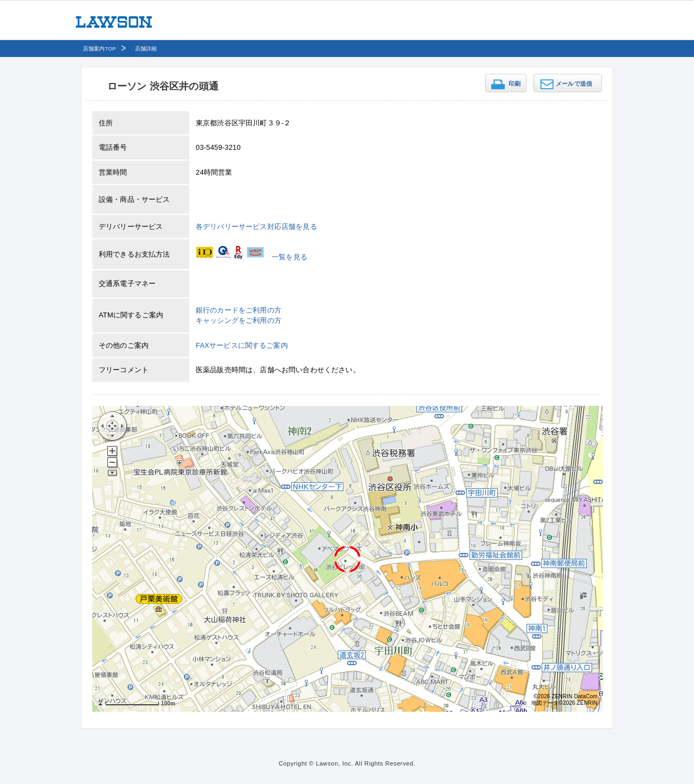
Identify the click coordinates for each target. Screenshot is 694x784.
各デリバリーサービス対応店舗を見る (256, 227)
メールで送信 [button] (574, 84)
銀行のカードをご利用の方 (239, 310)
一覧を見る (290, 257)
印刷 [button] (515, 84)
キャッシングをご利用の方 (239, 320)
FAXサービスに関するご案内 (242, 345)
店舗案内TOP (99, 49)
